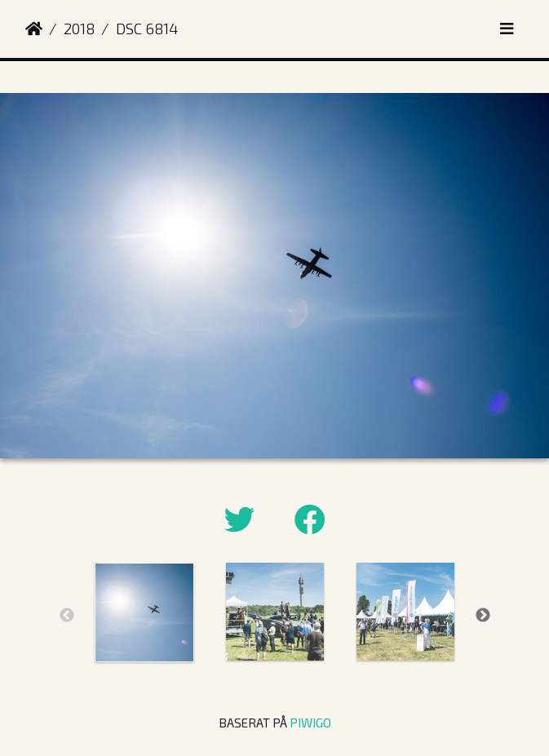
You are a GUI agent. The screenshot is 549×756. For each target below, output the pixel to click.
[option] (144, 612)
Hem (34, 29)
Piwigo (310, 723)
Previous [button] (67, 616)
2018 (79, 28)
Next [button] (483, 616)
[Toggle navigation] (507, 29)
